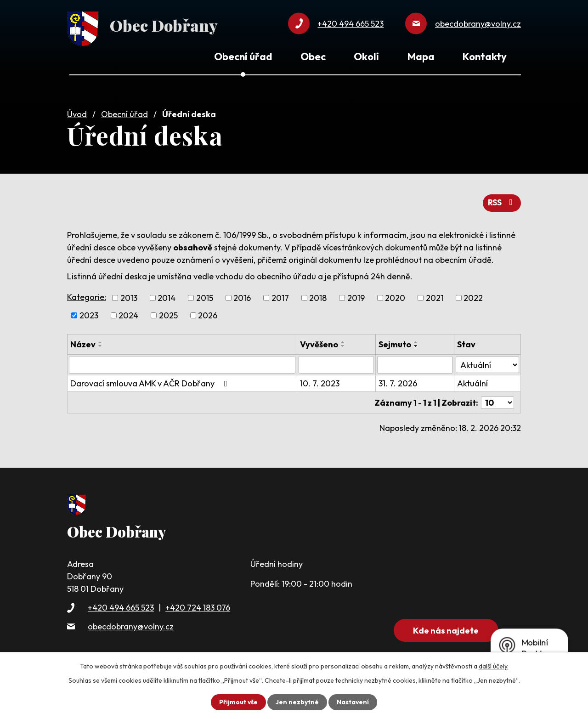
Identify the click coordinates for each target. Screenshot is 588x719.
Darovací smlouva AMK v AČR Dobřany (151, 382)
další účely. (494, 666)
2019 (356, 297)
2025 (168, 314)
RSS (502, 202)
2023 (89, 314)
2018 (318, 297)
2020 (395, 297)
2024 (128, 314)
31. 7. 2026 (398, 382)
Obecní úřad (124, 113)
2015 (205, 297)
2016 (242, 297)
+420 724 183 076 (198, 606)
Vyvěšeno (319, 343)
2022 (473, 297)
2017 (280, 297)
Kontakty (485, 57)
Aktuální (472, 382)
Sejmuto (395, 343)
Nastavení (353, 702)
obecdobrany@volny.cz (131, 625)
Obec (313, 57)
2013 (129, 297)
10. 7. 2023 (320, 382)
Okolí (366, 57)
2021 (435, 297)
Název (83, 343)
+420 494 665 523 (121, 606)
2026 (208, 314)
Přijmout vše (238, 702)
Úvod (77, 113)
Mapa (421, 57)
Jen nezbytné (297, 702)
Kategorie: (87, 296)
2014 (167, 297)
